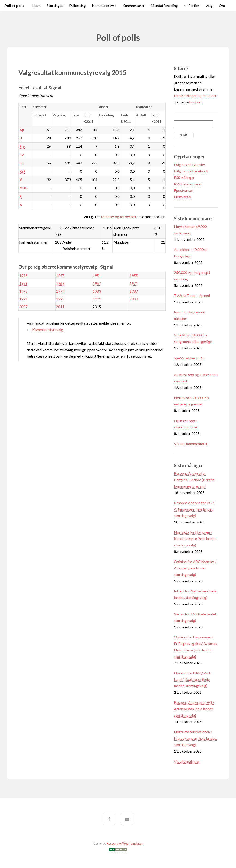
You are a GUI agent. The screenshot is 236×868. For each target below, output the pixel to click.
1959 (23, 283)
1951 (97, 275)
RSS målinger (184, 177)
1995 (60, 299)
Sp (21, 163)
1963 (60, 283)
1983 (97, 291)
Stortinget (55, 5)
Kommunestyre (104, 5)
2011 (60, 306)
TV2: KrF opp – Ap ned (192, 295)
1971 (134, 283)
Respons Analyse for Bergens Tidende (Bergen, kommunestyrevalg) (195, 480)
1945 (23, 275)
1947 (60, 275)
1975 (23, 291)
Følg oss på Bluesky (189, 165)
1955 (134, 275)
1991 (23, 299)
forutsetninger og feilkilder (195, 96)
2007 (23, 306)
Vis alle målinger (187, 761)
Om (222, 5)
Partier (194, 5)
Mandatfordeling (164, 5)
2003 (134, 299)
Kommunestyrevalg (48, 329)
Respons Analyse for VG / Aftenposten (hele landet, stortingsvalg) (194, 509)
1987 (134, 291)
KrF (22, 171)
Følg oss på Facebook (191, 171)
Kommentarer (133, 5)
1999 (97, 299)
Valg (209, 5)
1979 (60, 291)
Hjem (36, 5)
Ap (22, 130)
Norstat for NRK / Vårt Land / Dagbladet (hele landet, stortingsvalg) (192, 679)
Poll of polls (14, 5)
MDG (24, 188)
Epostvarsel (183, 190)
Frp (22, 146)
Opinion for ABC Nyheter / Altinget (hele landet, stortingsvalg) (195, 568)
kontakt (196, 102)
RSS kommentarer (188, 184)
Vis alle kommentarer (191, 444)
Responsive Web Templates (125, 843)
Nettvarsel (183, 197)
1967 (97, 283)
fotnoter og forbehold (118, 217)
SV (22, 155)
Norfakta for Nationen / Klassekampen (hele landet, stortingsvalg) (195, 539)
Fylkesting (77, 5)
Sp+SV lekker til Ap (189, 358)
